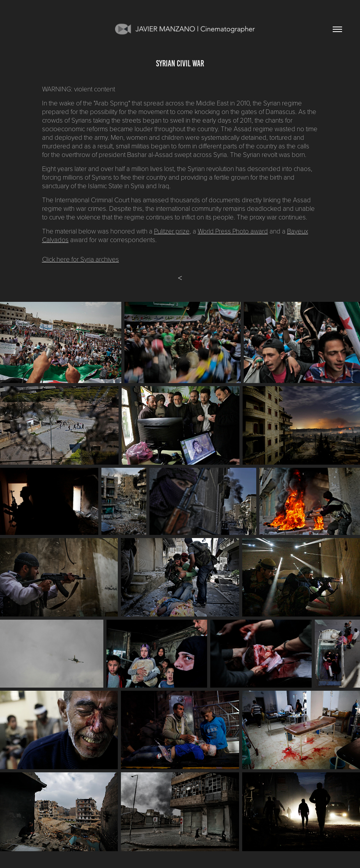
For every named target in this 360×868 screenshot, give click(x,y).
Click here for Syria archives (81, 259)
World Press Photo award (233, 231)
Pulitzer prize (172, 231)
